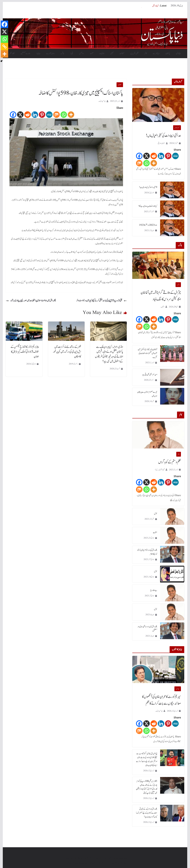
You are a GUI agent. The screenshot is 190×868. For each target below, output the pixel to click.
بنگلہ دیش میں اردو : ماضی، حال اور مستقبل (147, 628)
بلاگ (62, 53)
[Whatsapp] (64, 115)
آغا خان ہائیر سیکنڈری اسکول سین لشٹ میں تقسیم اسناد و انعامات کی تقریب (148, 353)
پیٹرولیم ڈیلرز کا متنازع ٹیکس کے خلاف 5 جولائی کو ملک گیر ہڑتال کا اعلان (25, 352)
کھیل (112, 53)
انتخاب (163, 307)
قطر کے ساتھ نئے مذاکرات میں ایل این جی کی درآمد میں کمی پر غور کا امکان (67, 352)
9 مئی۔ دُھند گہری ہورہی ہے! (148, 187)
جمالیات (102, 53)
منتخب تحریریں (134, 53)
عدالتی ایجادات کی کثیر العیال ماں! (163, 136)
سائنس (81, 53)
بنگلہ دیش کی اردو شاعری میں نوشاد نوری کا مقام (147, 552)
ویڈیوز (38, 53)
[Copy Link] (4, 47)
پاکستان (168, 53)
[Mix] (56, 115)
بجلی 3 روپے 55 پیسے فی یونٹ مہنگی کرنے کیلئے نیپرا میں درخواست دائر (101, 301)
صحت (92, 53)
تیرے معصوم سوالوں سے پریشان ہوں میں (147, 394)
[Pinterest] (42, 115)
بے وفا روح (154, 590)
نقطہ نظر (12, 53)
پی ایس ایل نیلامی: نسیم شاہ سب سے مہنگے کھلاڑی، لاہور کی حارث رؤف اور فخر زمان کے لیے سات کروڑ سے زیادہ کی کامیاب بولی (147, 759)
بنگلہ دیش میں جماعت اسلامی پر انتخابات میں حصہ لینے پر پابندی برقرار (31, 301)
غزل (156, 513)
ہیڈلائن (178, 53)
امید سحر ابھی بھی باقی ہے (150, 375)
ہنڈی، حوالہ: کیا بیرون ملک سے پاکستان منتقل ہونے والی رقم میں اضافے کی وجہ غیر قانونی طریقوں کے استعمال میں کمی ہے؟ (109, 354)
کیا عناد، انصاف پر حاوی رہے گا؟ (148, 206)
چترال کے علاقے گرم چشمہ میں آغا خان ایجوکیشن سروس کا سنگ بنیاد (161, 296)
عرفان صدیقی (161, 143)
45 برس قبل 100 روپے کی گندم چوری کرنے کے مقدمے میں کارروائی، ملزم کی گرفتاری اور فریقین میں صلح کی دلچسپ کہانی (147, 787)
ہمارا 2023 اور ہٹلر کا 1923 (148, 225)
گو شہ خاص (177, 128)
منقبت (155, 532)
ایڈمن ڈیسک (102, 101)
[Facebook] (13, 115)
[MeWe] (49, 115)
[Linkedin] (35, 115)
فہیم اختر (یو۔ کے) (160, 470)
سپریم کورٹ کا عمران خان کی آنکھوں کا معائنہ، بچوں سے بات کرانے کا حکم (137, 6)
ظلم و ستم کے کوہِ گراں (170, 462)
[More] (71, 115)
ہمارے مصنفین (25, 53)
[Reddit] (28, 115)
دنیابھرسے (156, 53)
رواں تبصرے (50, 53)
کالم (146, 53)
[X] (20, 115)
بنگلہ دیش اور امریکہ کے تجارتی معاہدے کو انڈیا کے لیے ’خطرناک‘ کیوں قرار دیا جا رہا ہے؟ (146, 813)
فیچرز (72, 53)
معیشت (122, 53)
